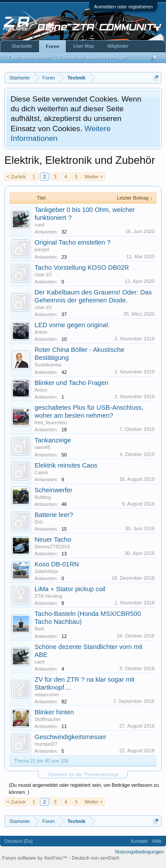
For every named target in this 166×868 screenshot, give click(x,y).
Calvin (41, 472)
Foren (52, 46)
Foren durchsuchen (29, 57)
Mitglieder (118, 46)
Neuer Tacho (53, 540)
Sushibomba (48, 365)
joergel (42, 249)
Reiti (39, 629)
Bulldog (43, 497)
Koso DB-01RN (57, 564)
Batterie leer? (54, 515)
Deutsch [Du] (19, 841)
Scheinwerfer (54, 490)
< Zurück (16, 177)
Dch (39, 522)
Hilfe (157, 841)
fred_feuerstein (51, 423)
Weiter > (94, 177)
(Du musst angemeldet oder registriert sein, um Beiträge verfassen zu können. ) (84, 789)
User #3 (43, 275)
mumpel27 (46, 744)
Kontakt (139, 841)
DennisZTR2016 (52, 547)
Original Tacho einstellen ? (73, 242)
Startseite (22, 46)
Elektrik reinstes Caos (66, 465)
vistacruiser (47, 694)
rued (39, 225)
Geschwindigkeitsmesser (70, 737)
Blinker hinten (54, 712)
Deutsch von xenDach (96, 858)
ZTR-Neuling (48, 596)
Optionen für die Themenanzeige (83, 774)
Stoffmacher (48, 719)
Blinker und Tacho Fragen (71, 383)
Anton (41, 332)
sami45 (42, 447)
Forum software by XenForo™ (35, 858)
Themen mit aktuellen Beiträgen (93, 57)
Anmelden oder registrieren (123, 7)
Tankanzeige (53, 440)
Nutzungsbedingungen (139, 852)
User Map (84, 46)
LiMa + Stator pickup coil (70, 589)
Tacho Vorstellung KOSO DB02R (82, 268)
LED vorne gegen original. (72, 325)
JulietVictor (46, 571)
